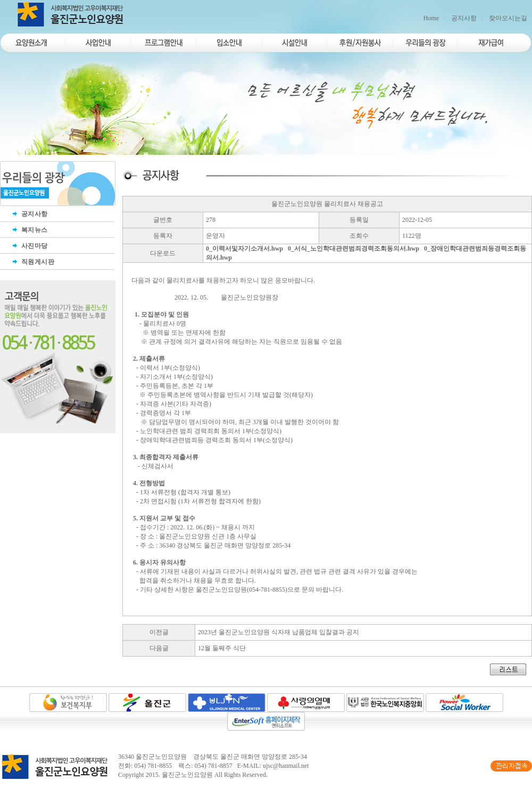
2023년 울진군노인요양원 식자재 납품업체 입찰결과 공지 (279, 632)
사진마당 (29, 246)
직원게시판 (32, 262)
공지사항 (464, 18)
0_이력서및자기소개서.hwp (244, 248)
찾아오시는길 (508, 18)
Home (431, 18)
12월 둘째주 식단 (222, 648)
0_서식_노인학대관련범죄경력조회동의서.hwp (354, 248)
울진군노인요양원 (187, 775)
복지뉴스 (29, 230)
